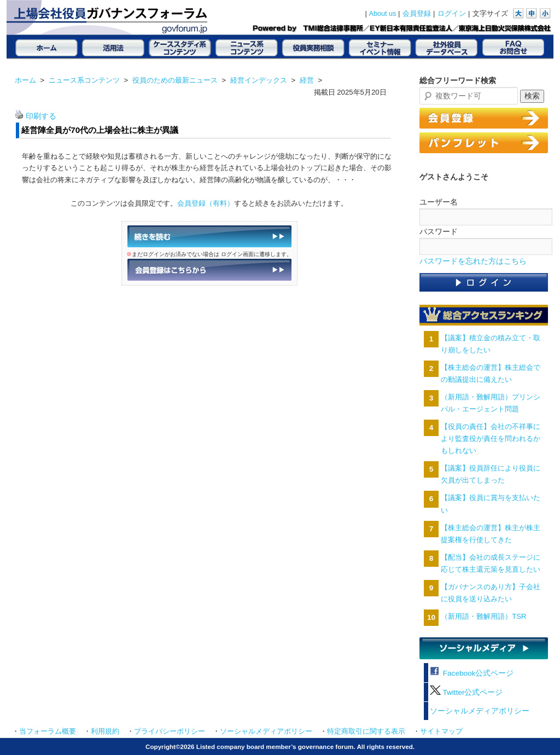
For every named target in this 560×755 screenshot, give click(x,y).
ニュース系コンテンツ (84, 80)
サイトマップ (441, 731)
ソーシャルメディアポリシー (480, 711)
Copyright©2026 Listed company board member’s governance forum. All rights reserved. (280, 747)
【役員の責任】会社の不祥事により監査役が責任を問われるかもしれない (491, 439)
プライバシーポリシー (170, 731)
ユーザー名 (439, 202)
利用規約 (105, 731)
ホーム (25, 80)
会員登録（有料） (206, 203)
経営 (307, 80)
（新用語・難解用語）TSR (483, 616)
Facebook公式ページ (472, 673)
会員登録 (417, 14)
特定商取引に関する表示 (366, 731)
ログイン (452, 14)
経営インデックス (259, 80)
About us (383, 14)
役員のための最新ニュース (175, 80)
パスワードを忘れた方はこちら (473, 261)
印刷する (41, 116)
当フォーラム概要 (48, 731)
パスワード (439, 231)
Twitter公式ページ (466, 692)
